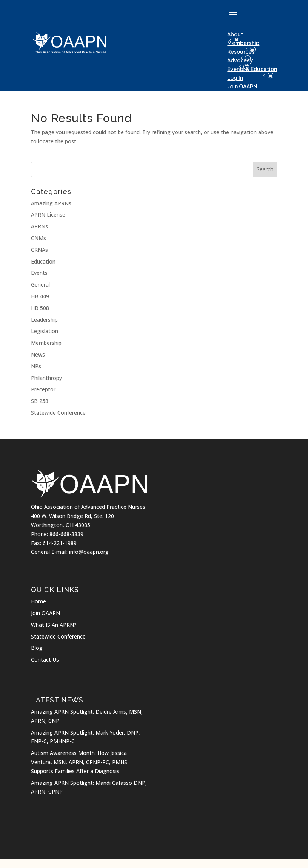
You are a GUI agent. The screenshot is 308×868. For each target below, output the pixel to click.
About (235, 34)
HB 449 (40, 296)
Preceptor (43, 389)
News (38, 354)
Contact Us (45, 660)
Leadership (44, 320)
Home (38, 601)
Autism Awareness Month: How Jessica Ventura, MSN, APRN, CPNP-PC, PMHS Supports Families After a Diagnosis (79, 762)
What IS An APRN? (54, 625)
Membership (243, 43)
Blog (37, 648)
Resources (241, 52)
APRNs (39, 226)
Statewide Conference (58, 413)
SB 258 (40, 401)
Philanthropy (46, 378)
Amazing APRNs (51, 203)
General (40, 284)
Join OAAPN (45, 613)
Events (39, 273)
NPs (36, 366)
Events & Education (252, 69)
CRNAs (39, 250)
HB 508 (40, 308)
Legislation (45, 331)
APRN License (48, 215)
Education (43, 261)
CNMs (38, 238)
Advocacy (240, 60)
